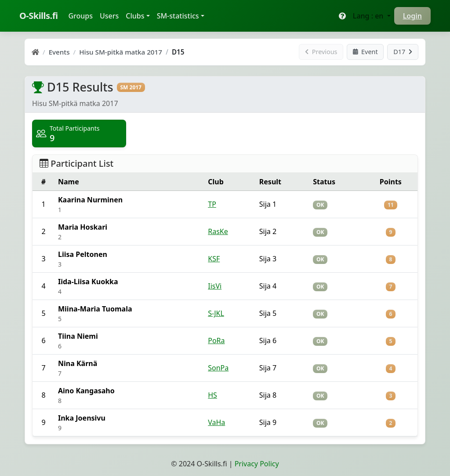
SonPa (218, 368)
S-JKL (216, 313)
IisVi (215, 286)
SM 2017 (131, 87)
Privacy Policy (257, 464)
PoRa (216, 341)
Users (109, 16)
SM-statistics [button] (178, 16)
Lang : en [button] (369, 16)
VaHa (216, 422)
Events (59, 52)
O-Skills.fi (38, 16)
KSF (214, 259)
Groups (82, 15)
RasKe (218, 231)
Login (412, 16)
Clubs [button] (135, 16)
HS (212, 395)
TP (212, 204)
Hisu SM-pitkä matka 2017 (121, 52)
